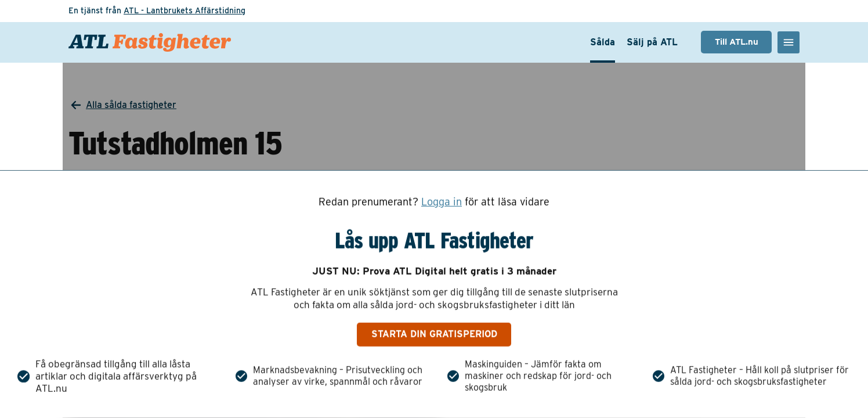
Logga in (442, 202)
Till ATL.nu (737, 42)
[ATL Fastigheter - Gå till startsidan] (150, 42)
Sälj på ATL (652, 42)
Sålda (603, 42)
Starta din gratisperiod (434, 334)
